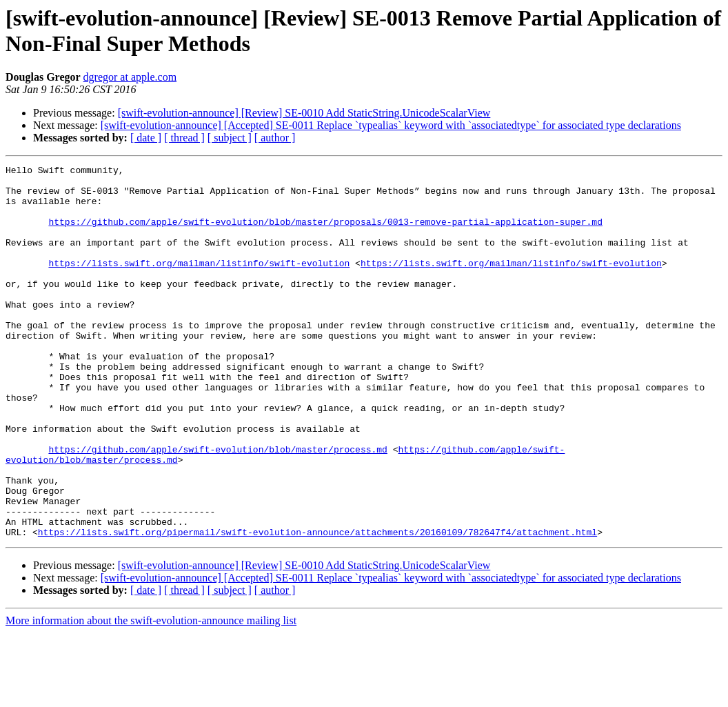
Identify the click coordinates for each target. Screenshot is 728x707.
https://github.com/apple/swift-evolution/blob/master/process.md (218, 507)
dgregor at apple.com (130, 77)
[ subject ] (230, 138)
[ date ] (146, 138)
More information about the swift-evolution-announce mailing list (151, 695)
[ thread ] (184, 138)
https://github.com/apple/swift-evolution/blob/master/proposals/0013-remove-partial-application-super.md (325, 234)
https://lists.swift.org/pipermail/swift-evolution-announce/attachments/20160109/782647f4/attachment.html (317, 606)
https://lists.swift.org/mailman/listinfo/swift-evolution (199, 283)
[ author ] (275, 138)
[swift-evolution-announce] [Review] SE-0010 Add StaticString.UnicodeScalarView (304, 113)
